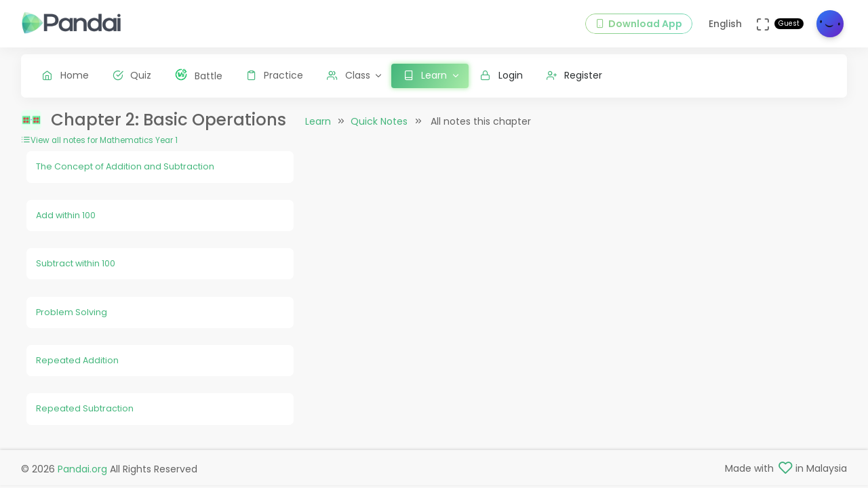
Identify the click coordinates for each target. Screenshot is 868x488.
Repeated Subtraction (85, 408)
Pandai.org (82, 469)
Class (349, 75)
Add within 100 (66, 215)
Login (501, 75)
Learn (318, 121)
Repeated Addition (77, 360)
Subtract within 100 (76, 263)
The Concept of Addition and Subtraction (125, 166)
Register (575, 75)
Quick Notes (379, 121)
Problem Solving (72, 312)
